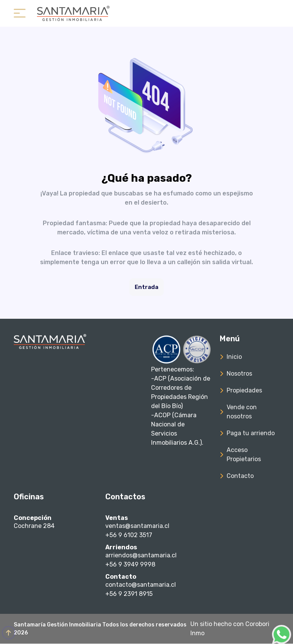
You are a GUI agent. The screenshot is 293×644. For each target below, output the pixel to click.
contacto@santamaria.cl (141, 585)
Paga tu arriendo (251, 433)
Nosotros (239, 374)
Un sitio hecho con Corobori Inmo (230, 629)
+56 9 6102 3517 (129, 535)
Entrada (146, 287)
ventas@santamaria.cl (137, 526)
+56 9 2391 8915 (129, 594)
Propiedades (244, 390)
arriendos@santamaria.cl (141, 555)
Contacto (240, 476)
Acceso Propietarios (244, 454)
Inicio (234, 357)
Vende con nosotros (242, 412)
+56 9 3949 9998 (130, 564)
